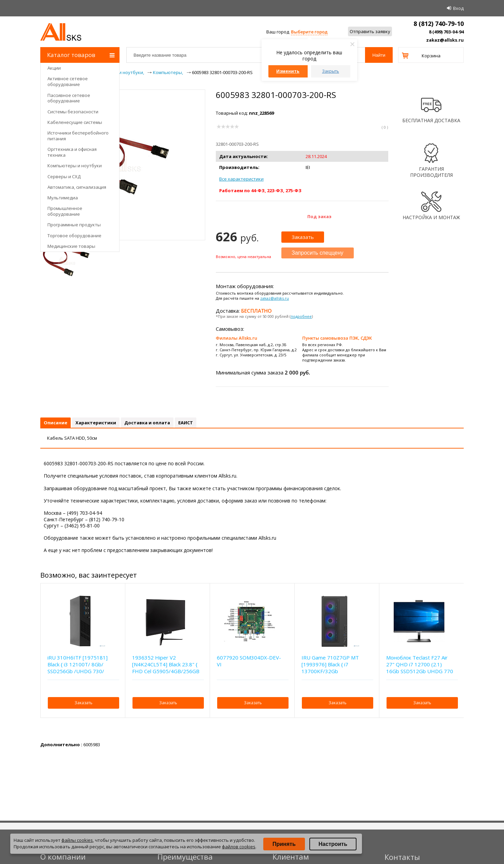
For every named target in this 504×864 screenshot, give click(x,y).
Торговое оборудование (74, 236)
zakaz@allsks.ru (445, 40)
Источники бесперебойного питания (78, 136)
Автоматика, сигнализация (77, 187)
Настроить (333, 844)
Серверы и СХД (64, 176)
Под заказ (319, 216)
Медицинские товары (71, 246)
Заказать (303, 237)
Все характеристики (241, 179)
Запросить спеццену (318, 253)
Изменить (288, 71)
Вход (458, 8)
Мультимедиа (63, 198)
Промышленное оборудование (65, 211)
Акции (54, 68)
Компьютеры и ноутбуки (75, 166)
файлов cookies (239, 847)
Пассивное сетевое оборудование (69, 98)
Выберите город (309, 32)
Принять (284, 844)
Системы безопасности (73, 112)
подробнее (301, 316)
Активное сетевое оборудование (68, 81)
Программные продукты (74, 225)
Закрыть (331, 71)
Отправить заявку (370, 31)
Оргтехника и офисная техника (72, 152)
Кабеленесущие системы (75, 122)
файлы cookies (77, 840)
